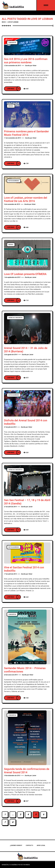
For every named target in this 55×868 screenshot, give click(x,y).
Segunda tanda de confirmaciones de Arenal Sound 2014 (27, 771)
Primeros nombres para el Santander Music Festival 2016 (26, 133)
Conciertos (12, 43)
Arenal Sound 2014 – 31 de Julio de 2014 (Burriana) (26, 350)
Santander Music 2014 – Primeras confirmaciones (25, 670)
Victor (34, 66)
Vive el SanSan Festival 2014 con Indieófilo (24, 569)
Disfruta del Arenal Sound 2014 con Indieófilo (26, 422)
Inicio (4, 22)
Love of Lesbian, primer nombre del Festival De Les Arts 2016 (26, 200)
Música (11, 106)
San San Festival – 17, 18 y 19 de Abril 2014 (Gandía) (27, 502)
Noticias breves (14, 181)
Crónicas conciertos (15, 318)
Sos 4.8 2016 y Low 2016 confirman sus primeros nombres (26, 61)
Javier (34, 277)
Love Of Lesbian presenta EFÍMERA (25, 274)
